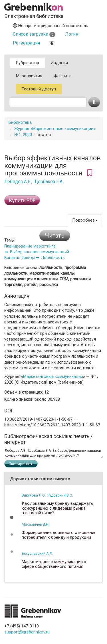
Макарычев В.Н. (36, 524)
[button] (12, 517)
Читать (55, 236)
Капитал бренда (20, 258)
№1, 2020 (23, 135)
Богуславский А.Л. (37, 553)
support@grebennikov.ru (27, 632)
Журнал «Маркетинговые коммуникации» (55, 129)
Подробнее (85, 220)
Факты (62, 76)
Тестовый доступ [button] (39, 89)
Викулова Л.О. (34, 495)
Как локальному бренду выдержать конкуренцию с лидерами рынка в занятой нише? (57, 508)
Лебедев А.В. (18, 182)
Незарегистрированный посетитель (51, 26)
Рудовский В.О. (60, 495)
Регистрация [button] (26, 43)
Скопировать (21, 464)
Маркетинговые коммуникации (53, 376)
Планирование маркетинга (30, 246)
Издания (59, 63)
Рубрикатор (28, 63)
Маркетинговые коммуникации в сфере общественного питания (54, 564)
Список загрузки (34, 34)
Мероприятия (29, 76)
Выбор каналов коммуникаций (40, 252)
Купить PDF (22, 200)
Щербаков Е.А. (48, 182)
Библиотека (20, 122)
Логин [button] (72, 34)
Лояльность (53, 258)
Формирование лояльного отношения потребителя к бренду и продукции (59, 535)
